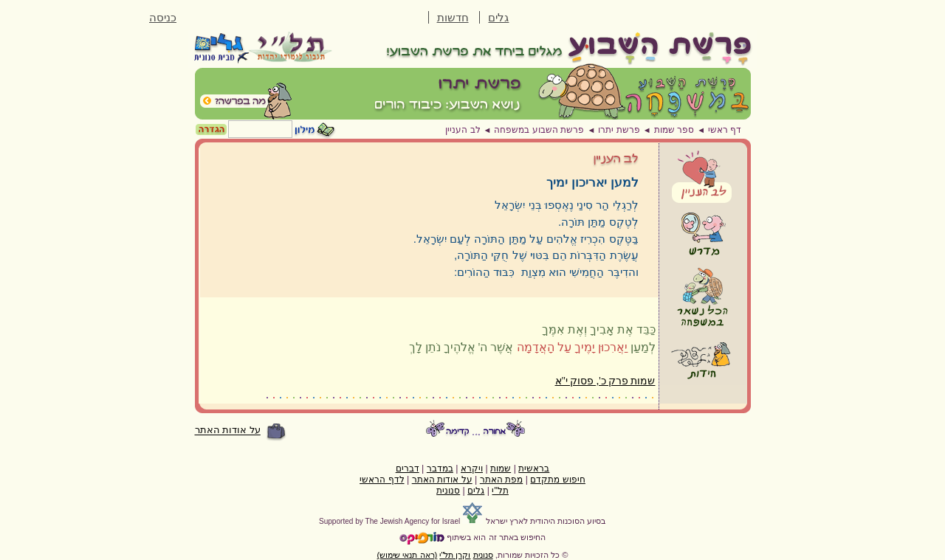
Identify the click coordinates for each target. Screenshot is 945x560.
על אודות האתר (228, 431)
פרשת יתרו (619, 130)
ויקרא (472, 469)
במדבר (440, 469)
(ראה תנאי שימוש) (408, 555)
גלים (498, 18)
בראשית (534, 469)
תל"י (500, 491)
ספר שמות (674, 130)
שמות (501, 469)
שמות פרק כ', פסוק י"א (605, 381)
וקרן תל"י (455, 555)
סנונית (448, 491)
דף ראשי (725, 130)
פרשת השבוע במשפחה (539, 130)
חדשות (453, 18)
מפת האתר (501, 480)
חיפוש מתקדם (557, 480)
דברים (408, 469)
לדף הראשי (382, 480)
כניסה (163, 18)
